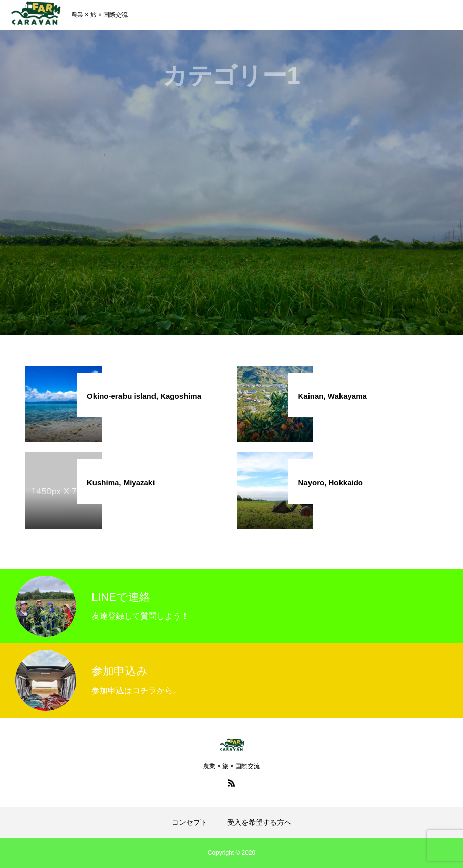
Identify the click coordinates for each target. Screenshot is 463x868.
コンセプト (190, 822)
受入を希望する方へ (259, 822)
